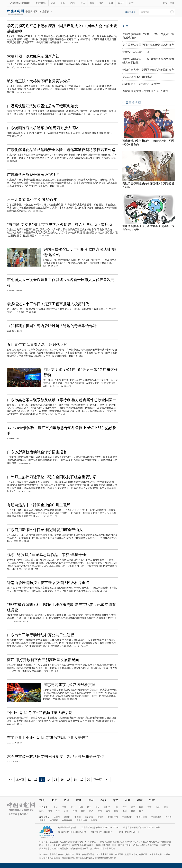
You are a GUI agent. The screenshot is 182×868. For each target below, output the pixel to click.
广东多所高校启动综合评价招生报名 (37, 452)
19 (82, 780)
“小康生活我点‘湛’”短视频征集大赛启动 (40, 713)
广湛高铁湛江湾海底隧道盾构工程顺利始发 (42, 106)
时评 (53, 3)
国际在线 (89, 817)
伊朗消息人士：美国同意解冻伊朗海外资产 (148, 70)
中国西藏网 (156, 817)
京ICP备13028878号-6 (129, 832)
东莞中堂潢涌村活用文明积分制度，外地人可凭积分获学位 (56, 756)
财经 (79, 800)
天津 (64, 807)
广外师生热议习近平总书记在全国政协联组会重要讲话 (52, 477)
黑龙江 (107, 807)
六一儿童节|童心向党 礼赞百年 (32, 200)
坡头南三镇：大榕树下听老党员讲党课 (39, 81)
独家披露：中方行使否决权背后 (141, 84)
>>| (107, 780)
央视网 (100, 817)
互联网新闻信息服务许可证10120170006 (100, 827)
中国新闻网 (67, 820)
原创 (111, 3)
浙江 (133, 807)
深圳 (141, 811)
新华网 (67, 817)
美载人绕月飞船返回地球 (137, 77)
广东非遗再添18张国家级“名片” (33, 175)
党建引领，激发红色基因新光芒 (33, 56)
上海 (116, 807)
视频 (92, 3)
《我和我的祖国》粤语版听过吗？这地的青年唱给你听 (52, 326)
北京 (56, 807)
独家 (140, 800)
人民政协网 (82, 820)
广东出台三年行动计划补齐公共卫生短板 (41, 635)
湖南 (50, 811)
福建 (141, 807)
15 (56, 780)
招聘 (152, 800)
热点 (125, 26)
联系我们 (24, 814)
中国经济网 (127, 817)
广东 (58, 811)
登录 (165, 3)
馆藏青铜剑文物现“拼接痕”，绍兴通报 (145, 91)
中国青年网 (113, 817)
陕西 (125, 811)
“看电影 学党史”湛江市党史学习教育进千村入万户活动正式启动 (60, 224)
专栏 (101, 3)
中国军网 (54, 820)
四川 (91, 811)
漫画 (128, 800)
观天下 (121, 3)
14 (49, 780)
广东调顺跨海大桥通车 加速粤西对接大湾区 (43, 128)
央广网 (168, 817)
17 (69, 780)
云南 (108, 811)
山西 (81, 807)
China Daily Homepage (20, 3)
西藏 (116, 811)
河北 (72, 807)
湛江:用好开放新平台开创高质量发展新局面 (43, 660)
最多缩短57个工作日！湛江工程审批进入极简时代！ (50, 304)
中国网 (78, 817)
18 (75, 780)
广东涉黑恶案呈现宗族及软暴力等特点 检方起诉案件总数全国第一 (62, 400)
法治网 (94, 820)
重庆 (83, 811)
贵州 (100, 811)
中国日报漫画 (132, 103)
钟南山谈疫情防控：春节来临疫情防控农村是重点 (48, 583)
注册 (172, 3)
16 (62, 780)
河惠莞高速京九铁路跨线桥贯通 (69, 685)
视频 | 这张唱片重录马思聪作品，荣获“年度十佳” (47, 555)
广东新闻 (45, 12)
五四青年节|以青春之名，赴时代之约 (37, 345)
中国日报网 (31, 12)
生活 (83, 3)
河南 (166, 807)
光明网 (42, 820)
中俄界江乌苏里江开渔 (136, 52)
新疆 (133, 811)
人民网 (57, 817)
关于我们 (13, 814)
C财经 (73, 3)
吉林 (97, 807)
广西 (66, 811)
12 (36, 780)
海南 (75, 811)
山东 (158, 807)
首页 (42, 800)
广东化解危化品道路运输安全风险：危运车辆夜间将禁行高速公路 (61, 150)
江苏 (124, 807)
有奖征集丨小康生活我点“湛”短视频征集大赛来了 (48, 738)
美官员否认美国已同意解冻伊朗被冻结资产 (148, 45)
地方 (131, 3)
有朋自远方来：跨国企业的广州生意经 (39, 505)
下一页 (98, 780)
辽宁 (89, 807)
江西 (149, 807)
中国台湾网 (142, 817)
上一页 (20, 780)
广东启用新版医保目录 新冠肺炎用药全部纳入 (45, 530)
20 (88, 780)
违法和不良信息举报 (67, 827)
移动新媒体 (130, 12)
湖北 (41, 811)
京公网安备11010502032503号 (72, 832)
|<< (10, 780)
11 (29, 780)
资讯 (62, 3)
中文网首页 (41, 3)
